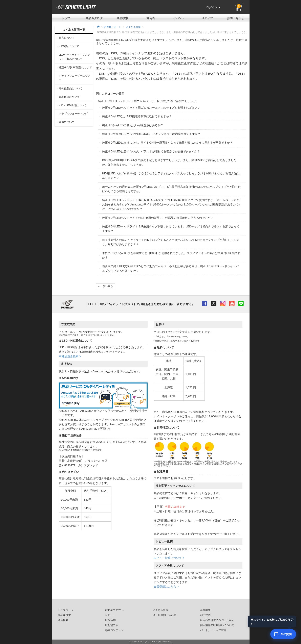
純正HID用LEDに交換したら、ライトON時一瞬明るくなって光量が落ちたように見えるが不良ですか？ (167, 143)
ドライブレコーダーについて (74, 78)
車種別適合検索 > (70, 356)
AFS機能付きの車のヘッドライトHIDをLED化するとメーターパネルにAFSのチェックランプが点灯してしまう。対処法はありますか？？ (171, 242)
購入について (67, 38)
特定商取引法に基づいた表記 (217, 620)
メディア (207, 18)
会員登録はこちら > (166, 587)
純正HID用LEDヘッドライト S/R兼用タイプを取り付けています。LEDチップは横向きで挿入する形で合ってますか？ (171, 229)
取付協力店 (112, 625)
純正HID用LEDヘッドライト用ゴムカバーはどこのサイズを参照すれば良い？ (151, 108)
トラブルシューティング (73, 114)
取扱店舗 (110, 620)
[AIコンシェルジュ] (283, 634)
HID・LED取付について (73, 105)
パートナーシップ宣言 (213, 630)
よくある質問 (133, 27)
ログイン (213, 7)
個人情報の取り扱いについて (217, 625)
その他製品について (71, 88)
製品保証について (69, 97)
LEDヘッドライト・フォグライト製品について (74, 57)
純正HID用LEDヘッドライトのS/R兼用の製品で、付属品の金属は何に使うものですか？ (158, 218)
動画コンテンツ (114, 630)
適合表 (151, 18)
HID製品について (69, 46)
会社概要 (205, 610)
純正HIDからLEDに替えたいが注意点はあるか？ (133, 125)
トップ (66, 18)
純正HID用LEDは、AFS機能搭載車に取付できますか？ (137, 116)
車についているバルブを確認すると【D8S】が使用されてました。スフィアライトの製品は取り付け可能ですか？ (171, 255)
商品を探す (64, 615)
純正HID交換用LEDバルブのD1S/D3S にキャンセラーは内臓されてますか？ (151, 134)
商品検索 (122, 18)
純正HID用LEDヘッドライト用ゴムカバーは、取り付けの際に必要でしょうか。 (148, 101)
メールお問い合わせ (164, 615)
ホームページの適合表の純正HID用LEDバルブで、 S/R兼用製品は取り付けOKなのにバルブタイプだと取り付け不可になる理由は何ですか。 (171, 189)
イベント (179, 18)
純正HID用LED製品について (75, 67)
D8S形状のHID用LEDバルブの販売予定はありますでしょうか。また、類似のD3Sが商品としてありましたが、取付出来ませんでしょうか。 (169, 162)
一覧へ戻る (106, 286)
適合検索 (63, 620)
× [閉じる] (293, 619)
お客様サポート (113, 27)
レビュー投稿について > (169, 558)
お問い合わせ (235, 18)
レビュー (110, 615)
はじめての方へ (114, 610)
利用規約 (205, 615)
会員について (67, 122)
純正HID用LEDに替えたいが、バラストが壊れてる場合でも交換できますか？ (151, 151)
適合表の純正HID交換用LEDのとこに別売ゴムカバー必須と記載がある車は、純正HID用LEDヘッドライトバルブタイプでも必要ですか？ (170, 268)
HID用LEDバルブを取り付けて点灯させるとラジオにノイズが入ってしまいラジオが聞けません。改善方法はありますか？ (171, 176)
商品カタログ (94, 18)
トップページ (66, 610)
